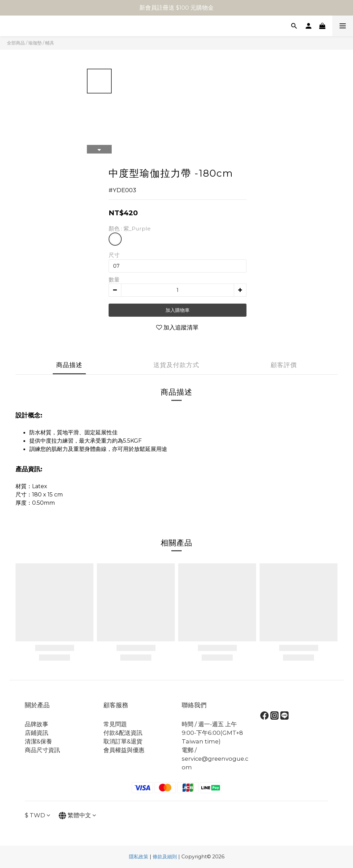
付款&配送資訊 (123, 733)
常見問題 (115, 724)
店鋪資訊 (37, 733)
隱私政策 (139, 857)
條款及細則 (165, 857)
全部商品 (16, 43)
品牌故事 (37, 724)
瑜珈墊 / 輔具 (41, 43)
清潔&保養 (38, 741)
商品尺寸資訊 (42, 750)
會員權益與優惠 (124, 750)
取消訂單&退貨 (123, 741)
